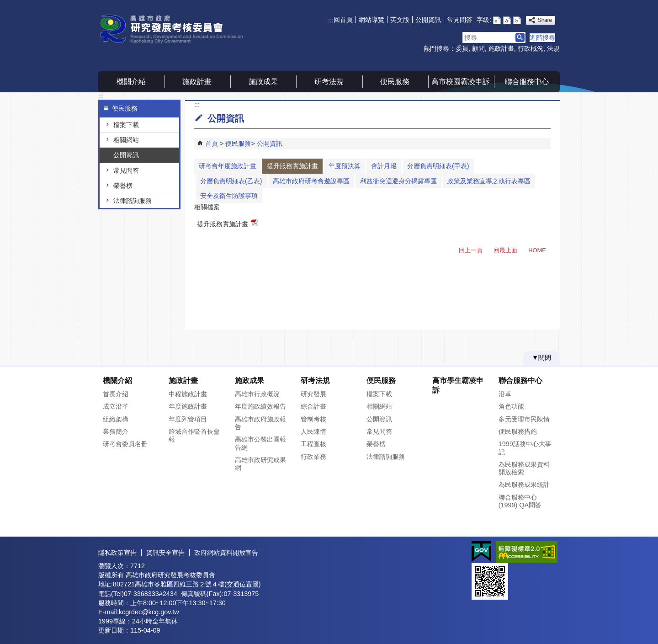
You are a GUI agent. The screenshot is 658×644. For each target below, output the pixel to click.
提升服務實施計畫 (292, 166)
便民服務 (395, 82)
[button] (520, 37)
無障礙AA (527, 552)
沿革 (505, 394)
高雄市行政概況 (257, 394)
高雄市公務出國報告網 (260, 443)
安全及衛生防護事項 (229, 196)
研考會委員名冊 (125, 444)
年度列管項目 (188, 419)
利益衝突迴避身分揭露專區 (398, 181)
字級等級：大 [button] (517, 20)
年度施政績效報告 (260, 406)
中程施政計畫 (188, 394)
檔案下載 (126, 125)
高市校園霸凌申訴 (461, 82)
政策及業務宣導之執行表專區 (489, 181)
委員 (462, 48)
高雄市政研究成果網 (260, 464)
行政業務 (313, 457)
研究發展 (313, 394)
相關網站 (126, 140)
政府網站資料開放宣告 (226, 553)
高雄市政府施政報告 (260, 423)
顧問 (478, 48)
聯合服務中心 (527, 82)
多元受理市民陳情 (524, 419)
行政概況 (531, 48)
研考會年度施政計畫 (228, 166)
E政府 (481, 551)
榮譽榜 (123, 186)
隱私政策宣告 (117, 553)
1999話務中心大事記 (525, 448)
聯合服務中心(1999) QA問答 (520, 501)
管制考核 (313, 419)
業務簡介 (116, 431)
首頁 (212, 144)
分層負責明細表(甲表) (438, 166)
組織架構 (116, 419)
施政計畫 (501, 48)
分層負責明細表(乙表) (231, 181)
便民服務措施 (518, 431)
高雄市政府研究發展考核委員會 (175, 29)
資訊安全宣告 (165, 553)
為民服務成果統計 (524, 484)
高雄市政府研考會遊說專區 (311, 181)
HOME (537, 250)
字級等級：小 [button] (497, 20)
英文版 (400, 20)
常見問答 (460, 20)
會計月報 (384, 166)
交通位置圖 (243, 584)
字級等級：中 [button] (507, 20)
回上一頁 (471, 250)
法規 (553, 48)
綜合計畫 (313, 406)
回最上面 (505, 250)
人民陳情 (313, 431)
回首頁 (343, 20)
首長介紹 (116, 394)
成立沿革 (116, 406)
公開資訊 (428, 20)
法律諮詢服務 (133, 201)
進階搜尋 (542, 37)
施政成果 (263, 82)
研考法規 (329, 82)
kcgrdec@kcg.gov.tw (149, 612)
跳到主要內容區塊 (5, 5)
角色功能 (511, 406)
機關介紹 (131, 82)
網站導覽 (371, 20)
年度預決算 (345, 166)
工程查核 (313, 444)
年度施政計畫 (188, 406)
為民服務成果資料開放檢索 (524, 468)
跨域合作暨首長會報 (194, 435)
